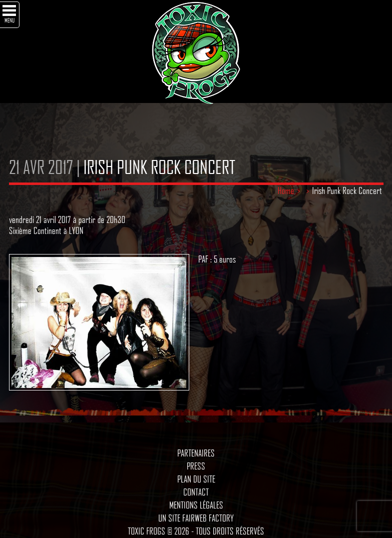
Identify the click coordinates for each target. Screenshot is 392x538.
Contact (196, 492)
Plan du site (196, 479)
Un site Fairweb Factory (196, 518)
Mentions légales (196, 505)
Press (196, 466)
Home (286, 190)
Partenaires (196, 453)
